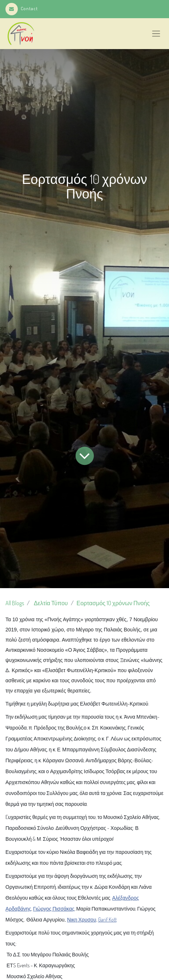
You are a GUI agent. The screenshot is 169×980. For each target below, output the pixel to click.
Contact (22, 8)
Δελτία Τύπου (51, 603)
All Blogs (15, 603)
